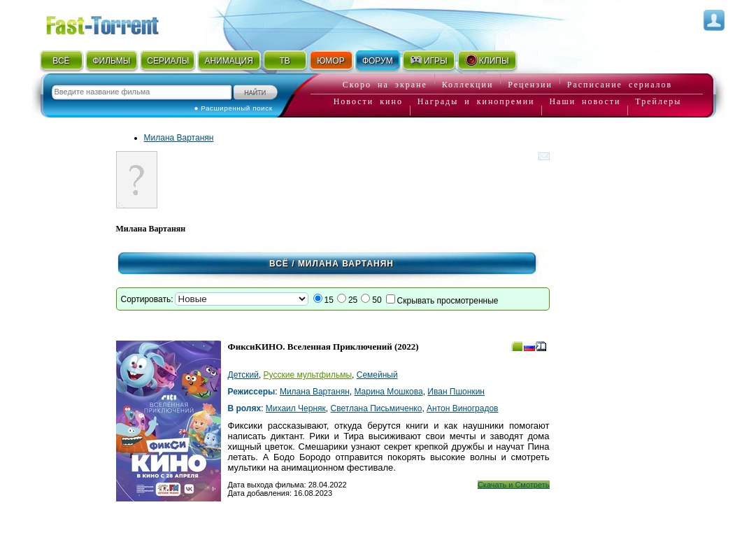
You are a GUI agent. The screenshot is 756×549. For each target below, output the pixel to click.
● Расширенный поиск (234, 108)
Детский (243, 375)
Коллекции (468, 85)
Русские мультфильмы (308, 375)
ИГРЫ (428, 60)
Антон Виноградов (462, 408)
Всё (279, 264)
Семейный (377, 375)
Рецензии (530, 85)
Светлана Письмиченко (377, 408)
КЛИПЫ (487, 60)
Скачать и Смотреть (514, 485)
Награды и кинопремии (476, 101)
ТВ (284, 61)
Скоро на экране (385, 85)
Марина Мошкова (388, 392)
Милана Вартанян (179, 138)
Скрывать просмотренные (448, 301)
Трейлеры (658, 101)
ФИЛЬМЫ (111, 61)
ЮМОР (330, 61)
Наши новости (585, 101)
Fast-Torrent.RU (116, 23)
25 (353, 300)
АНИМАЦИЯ (228, 61)
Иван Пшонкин (456, 392)
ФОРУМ (378, 61)
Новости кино (368, 101)
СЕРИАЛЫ (168, 61)
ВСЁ (61, 61)
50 (377, 300)
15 (329, 300)
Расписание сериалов (620, 85)
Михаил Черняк (296, 408)
